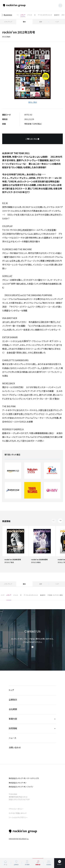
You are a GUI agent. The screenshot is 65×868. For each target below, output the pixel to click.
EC (35, 15)
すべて (17, 15)
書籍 (41, 22)
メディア (23, 15)
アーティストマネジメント (45, 15)
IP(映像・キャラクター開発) (55, 595)
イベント (30, 15)
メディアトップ (8, 22)
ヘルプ (57, 22)
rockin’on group (23, 831)
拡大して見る (33, 102)
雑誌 (24, 22)
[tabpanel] (32, 73)
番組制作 (57, 15)
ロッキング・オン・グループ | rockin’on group (14, 6)
